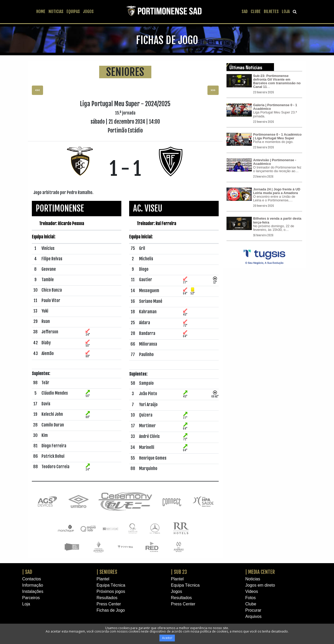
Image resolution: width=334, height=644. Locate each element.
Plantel (103, 579)
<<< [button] (37, 90)
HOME (41, 11)
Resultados (107, 598)
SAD (245, 11)
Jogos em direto (260, 585)
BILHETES (271, 11)
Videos (252, 591)
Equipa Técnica (111, 585)
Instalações (33, 591)
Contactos (32, 579)
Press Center (109, 604)
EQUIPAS (73, 11)
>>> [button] (213, 90)
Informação (33, 585)
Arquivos (253, 616)
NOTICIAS (56, 11)
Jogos (177, 591)
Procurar (253, 610)
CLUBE (256, 11)
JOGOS (88, 11)
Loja (26, 604)
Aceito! (167, 638)
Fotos (250, 598)
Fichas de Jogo (111, 610)
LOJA (286, 11)
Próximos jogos (111, 591)
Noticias (253, 579)
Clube (251, 604)
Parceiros (31, 598)
